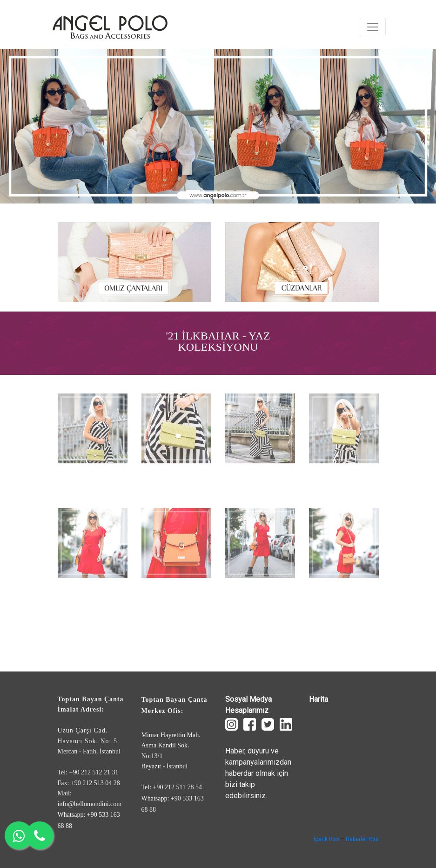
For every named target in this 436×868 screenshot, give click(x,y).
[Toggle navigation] (373, 27)
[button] (33, 126)
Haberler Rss (362, 839)
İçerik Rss (326, 839)
